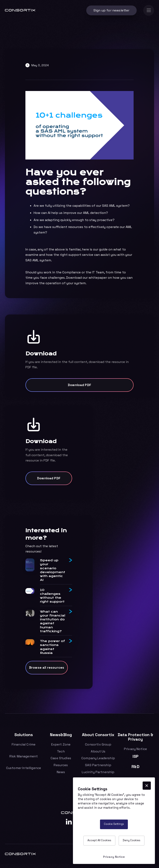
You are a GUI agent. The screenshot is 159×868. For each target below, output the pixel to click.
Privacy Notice (135, 749)
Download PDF (79, 385)
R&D (135, 767)
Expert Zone (61, 744)
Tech (61, 751)
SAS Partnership (98, 765)
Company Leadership (98, 758)
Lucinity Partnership (98, 772)
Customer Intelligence (24, 768)
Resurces (61, 765)
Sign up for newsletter (111, 10)
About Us (98, 751)
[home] (20, 10)
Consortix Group (98, 744)
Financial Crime (24, 744)
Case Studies (61, 758)
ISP (136, 756)
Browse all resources (47, 670)
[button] (149, 10)
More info (138, 808)
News (61, 772)
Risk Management (24, 756)
